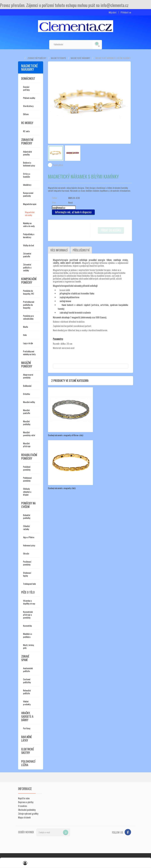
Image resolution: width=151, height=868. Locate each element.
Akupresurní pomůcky (28, 376)
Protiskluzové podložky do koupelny (29, 305)
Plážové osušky (29, 98)
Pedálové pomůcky (27, 468)
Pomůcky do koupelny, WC (29, 292)
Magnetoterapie (58, 58)
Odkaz (55, 198)
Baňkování (27, 386)
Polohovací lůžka (28, 763)
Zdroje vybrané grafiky (28, 813)
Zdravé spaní (25, 658)
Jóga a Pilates (29, 537)
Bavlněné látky (27, 739)
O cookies (23, 806)
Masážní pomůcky (27, 364)
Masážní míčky (29, 402)
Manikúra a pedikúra (27, 635)
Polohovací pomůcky (27, 479)
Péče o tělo (28, 592)
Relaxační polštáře (27, 692)
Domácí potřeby (26, 88)
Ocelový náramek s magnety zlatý (62, 488)
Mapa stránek (24, 817)
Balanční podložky (27, 516)
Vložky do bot (29, 245)
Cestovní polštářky (27, 681)
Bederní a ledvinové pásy (29, 164)
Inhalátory (27, 185)
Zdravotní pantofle (27, 255)
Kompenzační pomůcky (29, 281)
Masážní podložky (27, 423)
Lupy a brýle (28, 343)
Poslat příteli (58, 165)
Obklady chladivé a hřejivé (27, 492)
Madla (25, 327)
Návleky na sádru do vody (29, 225)
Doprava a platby (26, 802)
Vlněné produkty (27, 703)
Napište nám (24, 798)
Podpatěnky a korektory (29, 236)
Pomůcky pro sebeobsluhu (28, 317)
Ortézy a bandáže (27, 175)
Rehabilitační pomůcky (29, 457)
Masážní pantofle (27, 412)
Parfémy (27, 728)
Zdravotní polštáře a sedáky (27, 267)
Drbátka (26, 394)
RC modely (27, 123)
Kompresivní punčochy (28, 194)
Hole (25, 335)
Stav (54, 202)
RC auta (26, 131)
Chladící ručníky (26, 527)
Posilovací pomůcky (27, 563)
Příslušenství (81, 250)
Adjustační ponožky (27, 153)
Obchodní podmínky (27, 810)
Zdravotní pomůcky (37, 58)
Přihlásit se (126, 12)
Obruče (26, 553)
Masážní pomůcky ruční (29, 434)
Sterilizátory (28, 106)
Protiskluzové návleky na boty (29, 353)
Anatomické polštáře (28, 670)
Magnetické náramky (80, 58)
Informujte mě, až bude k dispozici (73, 212)
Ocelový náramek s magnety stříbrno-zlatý (66, 435)
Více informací (59, 250)
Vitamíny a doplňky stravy (29, 602)
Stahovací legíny (27, 574)
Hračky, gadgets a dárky (27, 716)
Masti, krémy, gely (29, 646)
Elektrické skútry (28, 751)
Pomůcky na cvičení (28, 505)
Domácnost (28, 78)
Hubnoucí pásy (29, 545)
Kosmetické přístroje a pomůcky (28, 615)
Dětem (26, 114)
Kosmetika (27, 626)
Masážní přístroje (27, 445)
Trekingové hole (29, 584)
